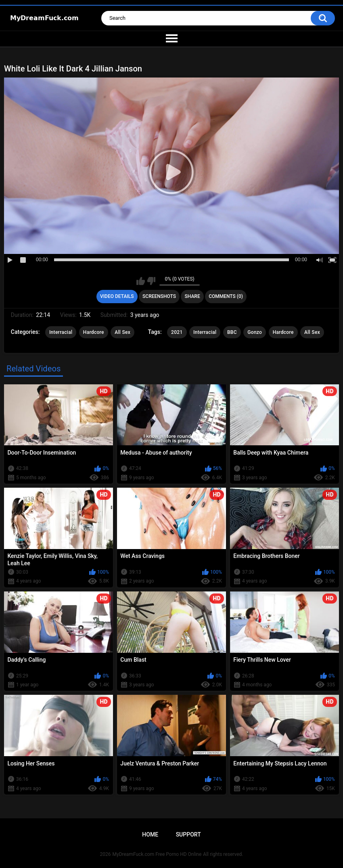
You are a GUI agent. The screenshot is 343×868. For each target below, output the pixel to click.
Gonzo (255, 332)
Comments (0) (226, 296)
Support (188, 834)
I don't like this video (151, 281)
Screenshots (159, 296)
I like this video (141, 281)
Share (192, 296)
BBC (232, 332)
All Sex (122, 332)
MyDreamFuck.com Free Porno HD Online (157, 854)
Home (150, 834)
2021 (177, 332)
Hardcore (94, 332)
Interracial (61, 332)
